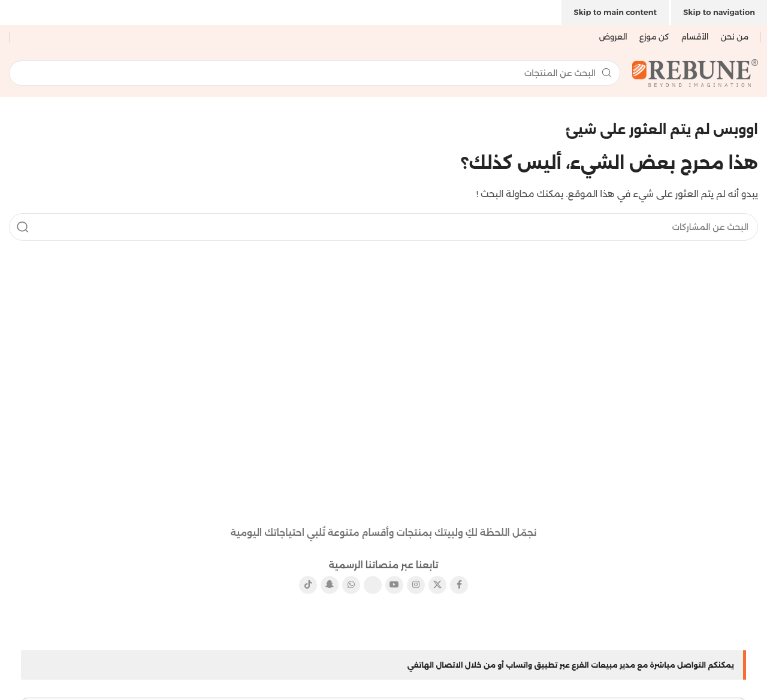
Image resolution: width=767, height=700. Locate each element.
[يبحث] (315, 73)
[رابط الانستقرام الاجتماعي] (416, 585)
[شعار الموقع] (695, 72)
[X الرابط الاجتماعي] (437, 585)
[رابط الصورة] (383, 496)
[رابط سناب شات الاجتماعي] (330, 585)
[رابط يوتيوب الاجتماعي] (394, 585)
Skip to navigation (719, 12)
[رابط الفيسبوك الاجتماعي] (459, 585)
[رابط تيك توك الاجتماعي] (308, 585)
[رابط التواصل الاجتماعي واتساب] (351, 585)
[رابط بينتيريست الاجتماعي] (373, 585)
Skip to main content (615, 12)
